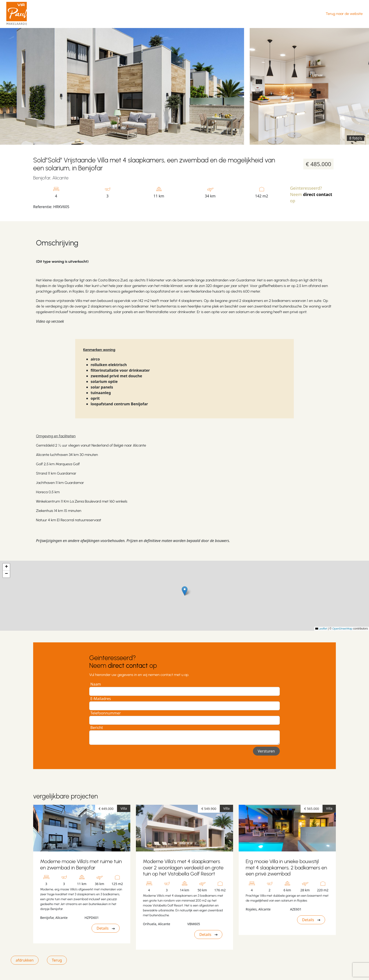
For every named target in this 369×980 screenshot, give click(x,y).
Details (106, 928)
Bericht (97, 728)
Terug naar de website (344, 14)
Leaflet (321, 629)
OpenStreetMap (342, 629)
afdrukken (25, 960)
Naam (96, 684)
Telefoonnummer (106, 713)
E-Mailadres (101, 699)
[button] (185, 591)
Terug (57, 960)
